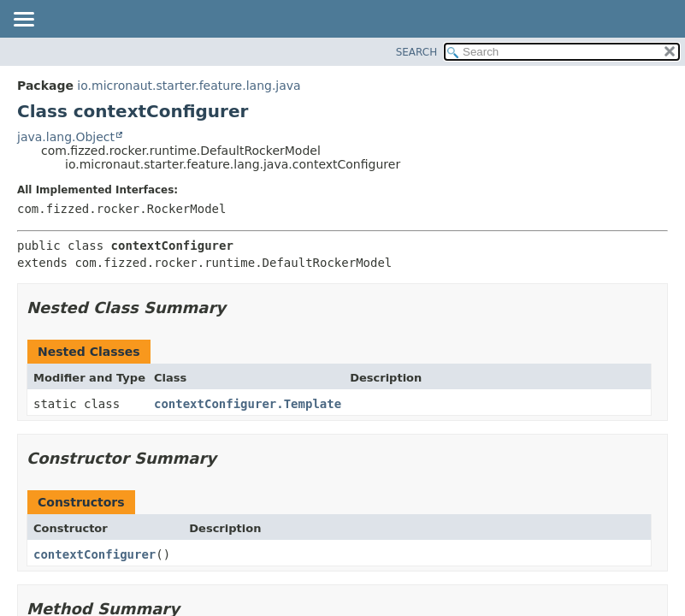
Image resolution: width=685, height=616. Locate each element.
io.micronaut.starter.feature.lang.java (189, 86)
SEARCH (417, 52)
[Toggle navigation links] (23, 21)
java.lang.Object (66, 137)
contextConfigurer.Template (248, 404)
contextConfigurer (94, 554)
